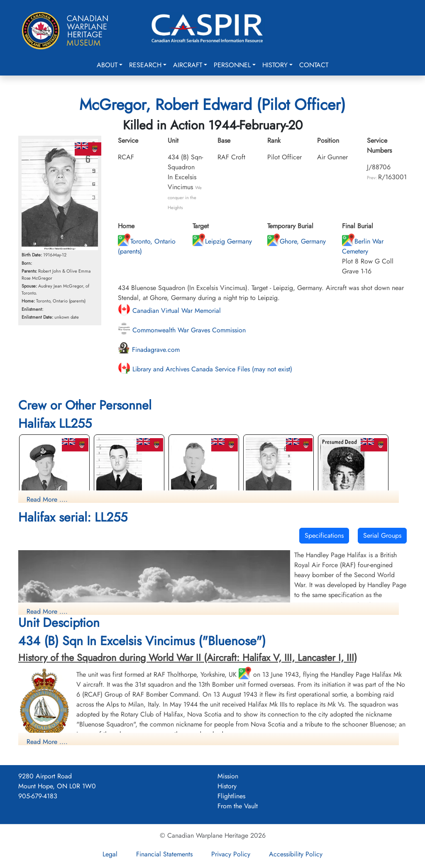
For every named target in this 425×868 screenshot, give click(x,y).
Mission (228, 776)
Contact (314, 65)
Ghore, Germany (297, 241)
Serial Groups (382, 535)
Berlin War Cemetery (363, 246)
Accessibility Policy (296, 854)
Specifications (324, 535)
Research (145, 65)
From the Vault (238, 806)
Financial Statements (164, 854)
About (107, 65)
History (275, 65)
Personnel (232, 65)
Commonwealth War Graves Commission (182, 330)
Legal (110, 854)
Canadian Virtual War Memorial (169, 311)
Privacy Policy (231, 854)
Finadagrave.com (149, 350)
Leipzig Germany (222, 241)
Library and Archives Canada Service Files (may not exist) (205, 369)
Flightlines (231, 796)
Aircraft (188, 65)
